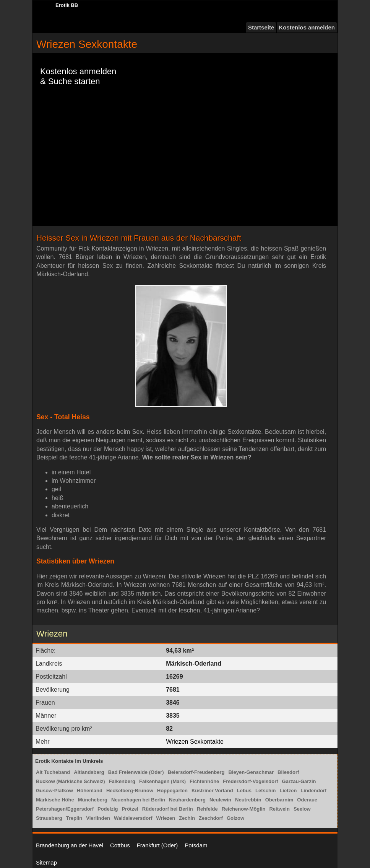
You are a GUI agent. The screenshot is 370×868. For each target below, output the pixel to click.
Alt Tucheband (53, 772)
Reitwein (279, 809)
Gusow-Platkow (54, 791)
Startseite (261, 27)
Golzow (235, 818)
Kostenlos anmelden (307, 27)
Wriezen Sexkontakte (195, 742)
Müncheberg (93, 800)
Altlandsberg (89, 772)
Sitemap (46, 862)
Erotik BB (67, 5)
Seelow (302, 809)
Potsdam (196, 845)
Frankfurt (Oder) (157, 845)
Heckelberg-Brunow (130, 791)
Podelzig (108, 809)
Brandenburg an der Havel (70, 845)
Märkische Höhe (55, 800)
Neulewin (220, 800)
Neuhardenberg (187, 800)
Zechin (187, 818)
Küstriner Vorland (212, 791)
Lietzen (288, 791)
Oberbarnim (279, 800)
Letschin (265, 791)
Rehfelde (207, 809)
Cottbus (120, 845)
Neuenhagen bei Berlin (138, 800)
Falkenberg (122, 781)
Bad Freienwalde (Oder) (136, 772)
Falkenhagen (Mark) (162, 781)
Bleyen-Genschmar (251, 772)
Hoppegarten (172, 791)
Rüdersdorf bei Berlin (168, 809)
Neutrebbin (248, 800)
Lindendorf (313, 791)
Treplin (74, 818)
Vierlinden (98, 818)
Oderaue (307, 800)
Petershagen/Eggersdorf (65, 809)
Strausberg (49, 818)
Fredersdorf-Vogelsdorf (250, 781)
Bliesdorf (288, 772)
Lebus (244, 791)
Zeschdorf (211, 818)
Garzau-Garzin (299, 781)
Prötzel (130, 809)
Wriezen (166, 818)
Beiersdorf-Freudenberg (196, 772)
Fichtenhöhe (204, 781)
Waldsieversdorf (133, 818)
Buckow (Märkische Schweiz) (71, 781)
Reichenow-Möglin (244, 809)
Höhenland (90, 791)
